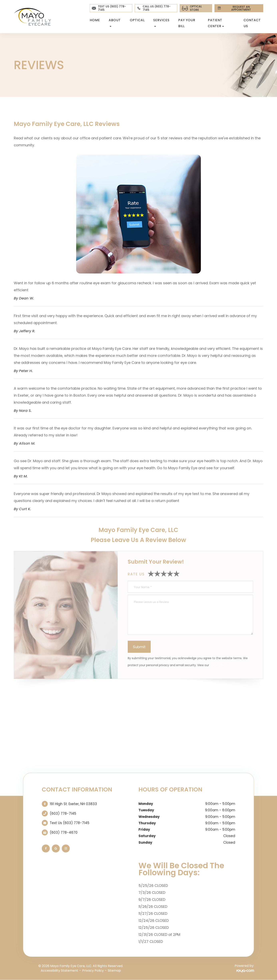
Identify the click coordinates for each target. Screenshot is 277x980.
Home (95, 20)
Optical (137, 20)
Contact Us (252, 23)
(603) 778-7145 (63, 813)
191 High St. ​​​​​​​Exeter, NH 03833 (73, 804)
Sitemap (114, 971)
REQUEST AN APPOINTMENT (234, 8)
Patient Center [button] (216, 23)
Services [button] (161, 22)
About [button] (115, 22)
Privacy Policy (219, 665)
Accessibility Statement (59, 971)
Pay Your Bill (187, 23)
